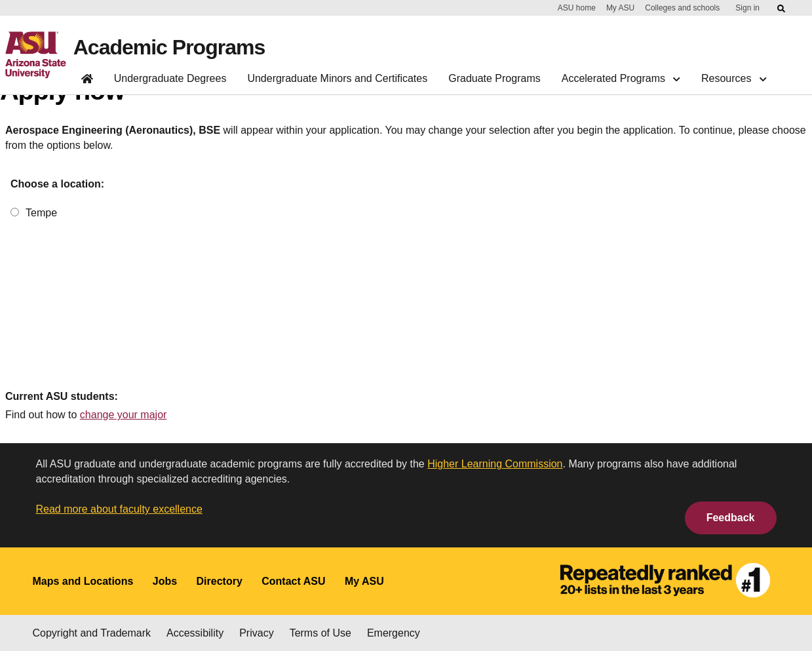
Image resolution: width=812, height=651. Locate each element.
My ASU (620, 8)
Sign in (747, 8)
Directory (220, 581)
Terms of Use (320, 633)
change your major (124, 415)
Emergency (394, 633)
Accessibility (195, 633)
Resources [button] (734, 78)
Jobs (165, 581)
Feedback (731, 518)
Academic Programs (169, 47)
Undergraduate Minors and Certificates (337, 78)
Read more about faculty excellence (119, 509)
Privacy (256, 633)
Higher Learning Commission (495, 464)
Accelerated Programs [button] (621, 78)
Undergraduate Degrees (170, 78)
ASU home (577, 8)
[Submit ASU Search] (782, 9)
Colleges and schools (682, 8)
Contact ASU (293, 581)
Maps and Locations (83, 581)
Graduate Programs (494, 78)
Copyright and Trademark (92, 633)
